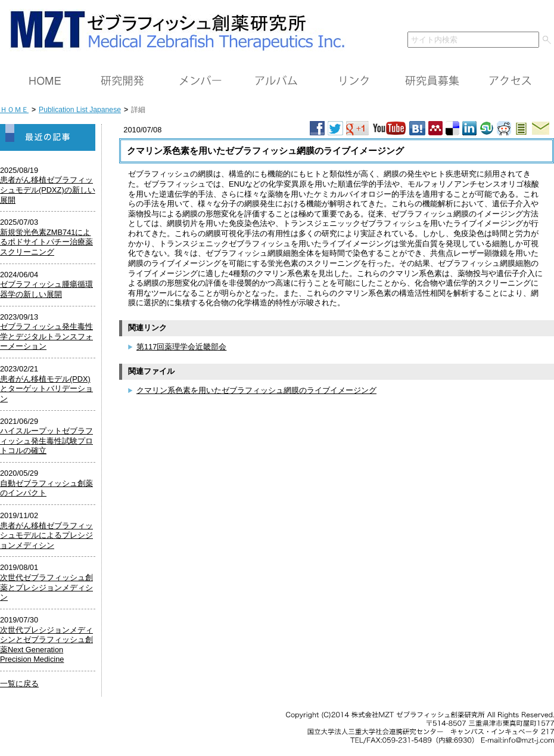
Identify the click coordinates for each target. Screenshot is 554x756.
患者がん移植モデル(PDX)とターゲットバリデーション (46, 389)
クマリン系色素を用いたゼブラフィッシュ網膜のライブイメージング (256, 390)
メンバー (200, 81)
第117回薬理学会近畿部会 (181, 347)
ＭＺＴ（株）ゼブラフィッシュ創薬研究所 (173, 28)
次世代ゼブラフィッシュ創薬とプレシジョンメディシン (46, 587)
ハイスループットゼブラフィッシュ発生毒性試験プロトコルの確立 (46, 441)
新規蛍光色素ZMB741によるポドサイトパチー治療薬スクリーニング (46, 242)
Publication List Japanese (80, 110)
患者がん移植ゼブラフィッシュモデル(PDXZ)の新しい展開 (48, 190)
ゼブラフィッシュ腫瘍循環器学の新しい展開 (46, 289)
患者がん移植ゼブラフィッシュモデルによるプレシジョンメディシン (46, 535)
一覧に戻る (19, 684)
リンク (354, 81)
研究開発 (122, 81)
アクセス (509, 81)
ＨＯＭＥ (45, 81)
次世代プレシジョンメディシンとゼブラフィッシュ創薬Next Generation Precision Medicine (46, 645)
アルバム (277, 81)
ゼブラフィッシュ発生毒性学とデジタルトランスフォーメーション (46, 336)
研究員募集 (432, 81)
